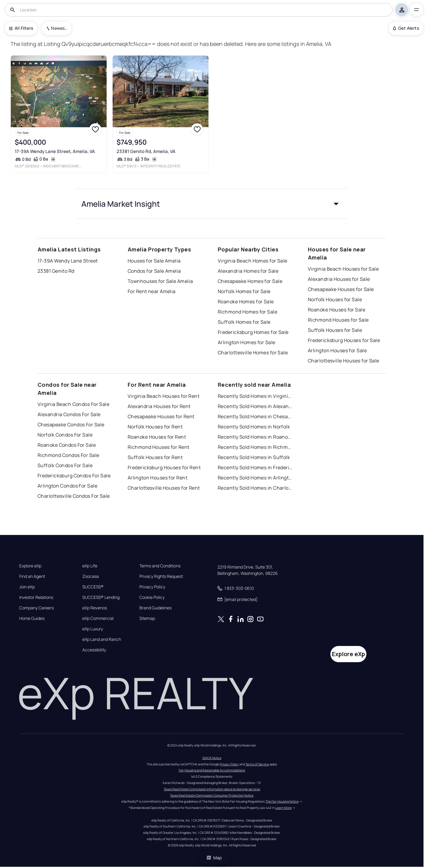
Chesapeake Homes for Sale (250, 281)
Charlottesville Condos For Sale (74, 496)
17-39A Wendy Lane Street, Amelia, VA (55, 151)
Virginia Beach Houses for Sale (343, 269)
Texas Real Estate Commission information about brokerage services (212, 789)
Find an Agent (32, 576)
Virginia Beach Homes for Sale (253, 261)
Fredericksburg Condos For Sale (74, 476)
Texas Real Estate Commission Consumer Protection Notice (212, 795)
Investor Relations (36, 597)
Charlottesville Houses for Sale (344, 361)
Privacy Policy (152, 587)
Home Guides (32, 618)
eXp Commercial (98, 618)
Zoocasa (91, 576)
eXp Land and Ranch (102, 639)
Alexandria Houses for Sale (339, 279)
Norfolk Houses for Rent (155, 427)
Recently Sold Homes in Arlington (255, 478)
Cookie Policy (152, 597)
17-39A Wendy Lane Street (68, 261)
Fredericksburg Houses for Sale (344, 340)
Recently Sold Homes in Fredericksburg (255, 467)
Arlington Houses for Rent (158, 478)
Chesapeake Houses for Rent (161, 416)
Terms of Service (257, 764)
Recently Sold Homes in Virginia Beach (255, 396)
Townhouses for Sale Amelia (160, 281)
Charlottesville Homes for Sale (253, 353)
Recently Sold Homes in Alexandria (255, 406)
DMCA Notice (212, 758)
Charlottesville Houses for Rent (164, 488)
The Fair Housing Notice (282, 801)
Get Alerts (406, 28)
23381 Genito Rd (56, 271)
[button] (212, 204)
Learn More (284, 808)
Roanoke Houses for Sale (337, 310)
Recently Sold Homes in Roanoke (255, 437)
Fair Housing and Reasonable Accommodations (212, 770)
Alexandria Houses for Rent (159, 406)
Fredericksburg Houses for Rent (164, 467)
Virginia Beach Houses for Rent (164, 396)
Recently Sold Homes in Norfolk (254, 427)
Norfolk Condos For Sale (65, 435)
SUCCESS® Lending (101, 597)
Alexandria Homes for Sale (248, 271)
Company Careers (36, 608)
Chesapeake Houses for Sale (341, 289)
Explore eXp (30, 566)
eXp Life (90, 566)
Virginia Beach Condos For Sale (73, 404)
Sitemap (147, 618)
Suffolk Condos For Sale (65, 465)
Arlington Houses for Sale (337, 350)
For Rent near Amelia (152, 291)
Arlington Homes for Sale (247, 342)
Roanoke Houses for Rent (157, 437)
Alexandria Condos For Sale (69, 414)
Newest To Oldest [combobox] (59, 28)
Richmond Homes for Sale (247, 312)
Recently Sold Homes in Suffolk (254, 457)
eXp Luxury (93, 629)
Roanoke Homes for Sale (246, 302)
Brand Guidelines (155, 608)
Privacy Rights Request (161, 576)
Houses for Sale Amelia (154, 261)
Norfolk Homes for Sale (244, 291)
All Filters (21, 28)
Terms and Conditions (160, 566)
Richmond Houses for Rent (159, 447)
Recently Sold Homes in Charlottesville (255, 488)
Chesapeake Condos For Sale (71, 425)
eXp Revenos (95, 608)
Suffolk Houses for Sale (335, 330)
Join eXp (27, 587)
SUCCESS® (93, 587)
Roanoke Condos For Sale (67, 445)
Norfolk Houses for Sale (335, 299)
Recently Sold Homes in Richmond (255, 447)
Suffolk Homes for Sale (244, 322)
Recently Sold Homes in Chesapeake (255, 416)
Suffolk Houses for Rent (155, 457)
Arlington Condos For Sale (67, 486)
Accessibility (94, 650)
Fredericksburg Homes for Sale (253, 332)
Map (214, 858)
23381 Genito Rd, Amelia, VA (146, 151)
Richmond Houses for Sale (338, 320)
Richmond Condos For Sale (68, 455)
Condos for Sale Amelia (154, 271)
